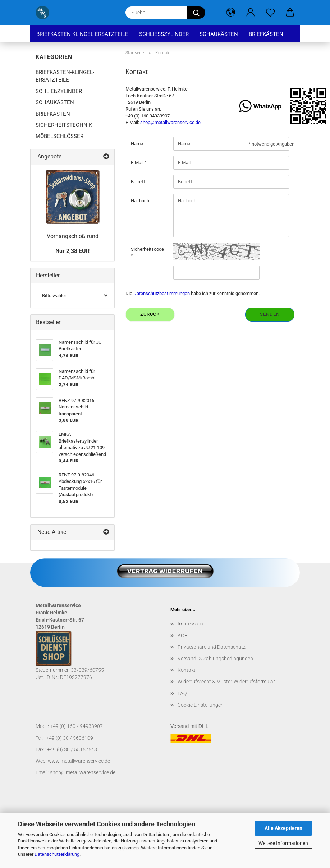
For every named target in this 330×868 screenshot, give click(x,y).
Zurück (150, 314)
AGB (183, 636)
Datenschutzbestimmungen (162, 293)
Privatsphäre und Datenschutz (212, 647)
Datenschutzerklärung (57, 854)
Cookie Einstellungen (201, 705)
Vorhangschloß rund (73, 236)
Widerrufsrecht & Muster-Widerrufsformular (226, 682)
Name (137, 144)
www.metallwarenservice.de (79, 761)
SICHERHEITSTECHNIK (64, 125)
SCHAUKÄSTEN (219, 34)
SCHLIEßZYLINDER (164, 34)
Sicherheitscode (147, 249)
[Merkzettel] (270, 13)
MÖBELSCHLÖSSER (59, 136)
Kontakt (187, 670)
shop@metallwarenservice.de (170, 122)
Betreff (138, 182)
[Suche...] (196, 13)
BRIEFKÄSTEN (266, 34)
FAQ (182, 693)
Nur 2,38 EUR (72, 251)
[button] (231, 13)
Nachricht (141, 201)
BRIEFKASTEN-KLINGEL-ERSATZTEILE (82, 34)
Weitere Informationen (283, 843)
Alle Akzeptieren (283, 828)
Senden (270, 314)
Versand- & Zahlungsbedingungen (215, 659)
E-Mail (138, 163)
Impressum (190, 624)
